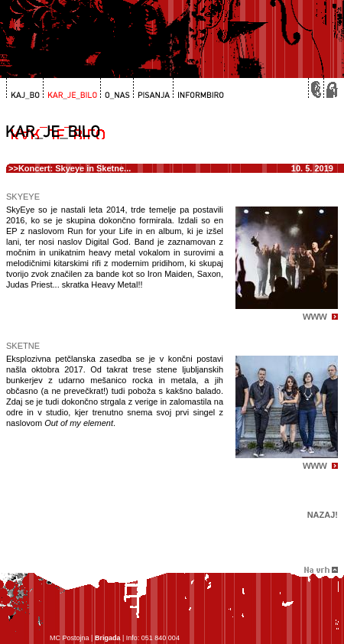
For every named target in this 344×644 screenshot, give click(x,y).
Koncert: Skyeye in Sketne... (75, 168)
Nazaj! (323, 515)
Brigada (108, 638)
